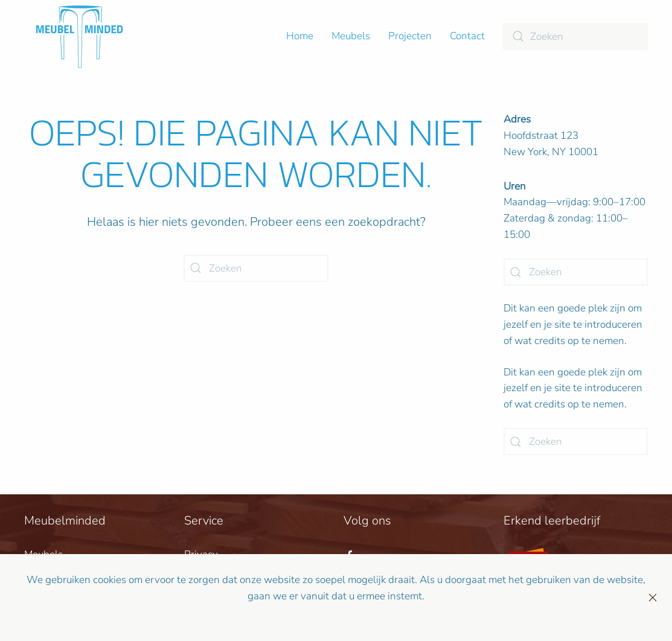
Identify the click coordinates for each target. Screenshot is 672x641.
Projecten (410, 36)
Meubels (351, 36)
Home (300, 36)
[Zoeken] (575, 37)
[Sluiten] (653, 598)
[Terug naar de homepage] (79, 36)
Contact (467, 36)
